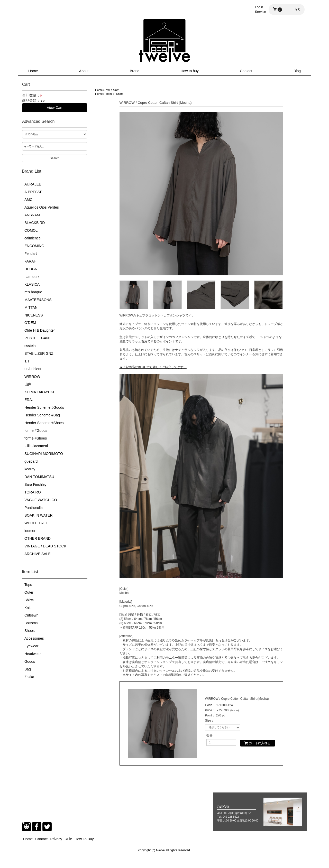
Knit (28, 608)
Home (33, 71)
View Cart (54, 108)
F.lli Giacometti (36, 446)
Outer (29, 592)
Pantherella (34, 508)
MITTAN (31, 307)
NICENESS (34, 315)
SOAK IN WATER (39, 515)
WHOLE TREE (36, 523)
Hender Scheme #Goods (44, 407)
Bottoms (31, 623)
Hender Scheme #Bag (42, 415)
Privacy (56, 839)
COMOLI (31, 230)
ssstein (30, 346)
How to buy (190, 71)
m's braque (33, 292)
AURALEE (33, 184)
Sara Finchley (35, 484)
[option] (201, 194)
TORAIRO (33, 492)
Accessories (34, 638)
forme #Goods (36, 431)
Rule (68, 839)
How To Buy (84, 839)
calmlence (33, 238)
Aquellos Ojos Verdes (42, 207)
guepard (31, 461)
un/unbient (33, 369)
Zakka (29, 677)
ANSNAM (32, 215)
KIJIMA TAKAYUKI (39, 392)
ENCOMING (34, 246)
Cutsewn (31, 615)
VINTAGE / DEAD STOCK (45, 546)
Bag (28, 669)
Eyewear (31, 646)
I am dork (32, 277)
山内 (28, 384)
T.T (27, 361)
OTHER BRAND (38, 538)
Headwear (33, 654)
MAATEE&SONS (38, 300)
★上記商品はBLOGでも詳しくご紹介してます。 (153, 367)
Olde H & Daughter (40, 330)
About (84, 71)
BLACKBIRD (35, 223)
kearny (30, 469)
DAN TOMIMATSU (39, 477)
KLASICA (32, 284)
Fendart (31, 254)
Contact (246, 71)
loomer (30, 531)
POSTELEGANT (38, 338)
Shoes (30, 631)
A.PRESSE (33, 192)
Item (109, 94)
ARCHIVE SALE (38, 554)
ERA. (29, 400)
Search (54, 158)
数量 (209, 736)
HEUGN (31, 269)
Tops (28, 585)
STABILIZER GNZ (39, 353)
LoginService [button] (261, 9)
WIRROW (32, 377)
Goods (30, 661)
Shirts (29, 600)
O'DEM (30, 323)
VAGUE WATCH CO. (41, 500)
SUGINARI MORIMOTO (44, 454)
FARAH (30, 261)
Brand (135, 71)
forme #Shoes (36, 438)
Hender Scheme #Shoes (44, 423)
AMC (28, 200)
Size (208, 721)
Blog (297, 71)
